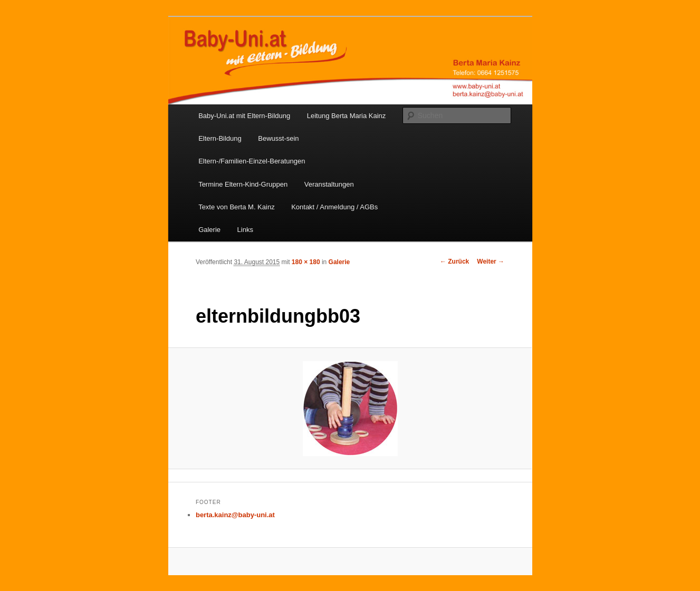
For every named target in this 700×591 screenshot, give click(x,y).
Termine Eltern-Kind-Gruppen (243, 184)
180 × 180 (306, 262)
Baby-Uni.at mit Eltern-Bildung (244, 116)
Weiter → (491, 261)
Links (245, 230)
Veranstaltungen (329, 184)
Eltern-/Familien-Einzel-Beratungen (252, 161)
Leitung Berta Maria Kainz (347, 116)
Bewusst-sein (278, 138)
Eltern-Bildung (220, 138)
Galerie (209, 230)
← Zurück (454, 261)
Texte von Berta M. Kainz (237, 207)
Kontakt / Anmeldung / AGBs (334, 207)
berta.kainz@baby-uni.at (235, 515)
